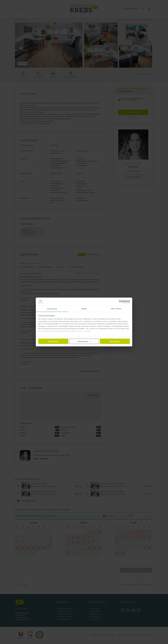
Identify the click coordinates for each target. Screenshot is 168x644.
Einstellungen (84, 341)
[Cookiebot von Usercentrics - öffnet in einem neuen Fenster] (120, 302)
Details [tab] (84, 309)
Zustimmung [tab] (52, 309)
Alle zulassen (115, 341)
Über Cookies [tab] (116, 309)
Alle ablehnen (53, 341)
